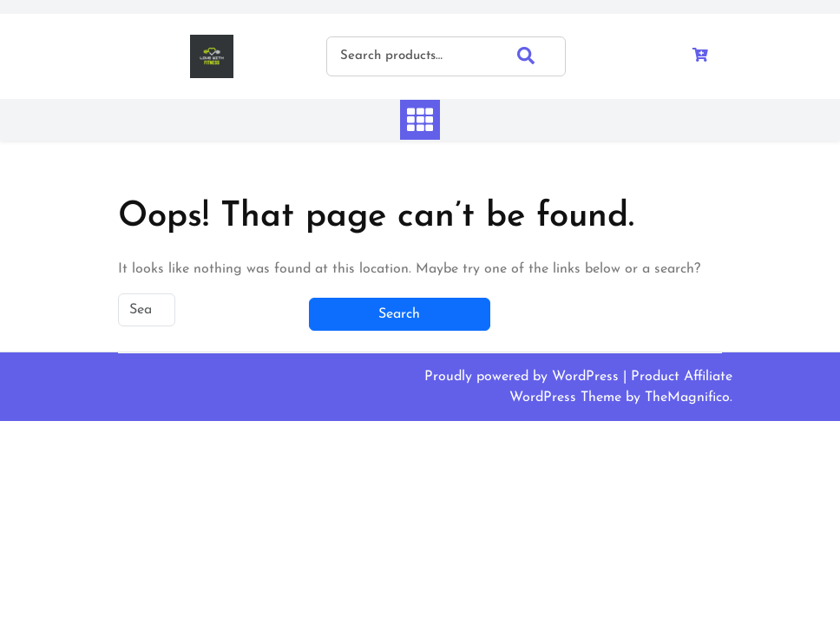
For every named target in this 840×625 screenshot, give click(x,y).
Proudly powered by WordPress (524, 377)
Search (541, 56)
